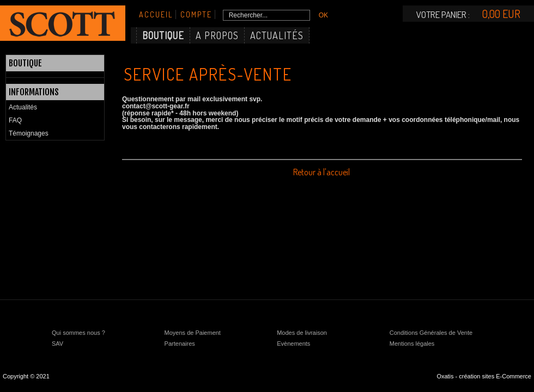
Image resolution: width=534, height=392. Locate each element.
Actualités (277, 35)
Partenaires (180, 344)
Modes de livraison (302, 333)
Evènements (293, 344)
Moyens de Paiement (193, 333)
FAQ (15, 120)
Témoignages (29, 133)
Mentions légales (412, 344)
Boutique (163, 35)
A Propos (217, 35)
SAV (57, 344)
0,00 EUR (501, 14)
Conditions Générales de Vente (431, 333)
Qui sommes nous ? (78, 333)
